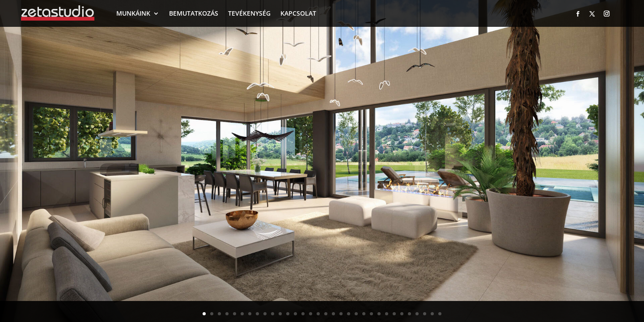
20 (349, 314)
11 (280, 314)
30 (425, 314)
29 (417, 314)
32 (440, 314)
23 (371, 314)
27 (402, 314)
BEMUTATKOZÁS (194, 13)
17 (326, 314)
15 (311, 314)
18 (333, 314)
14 (303, 314)
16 (318, 314)
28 (409, 314)
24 (379, 314)
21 (356, 314)
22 (364, 314)
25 (387, 314)
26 (394, 314)
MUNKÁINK (133, 13)
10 (273, 314)
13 (295, 314)
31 (432, 314)
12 (288, 314)
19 (341, 314)
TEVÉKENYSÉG (249, 13)
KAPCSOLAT (298, 13)
